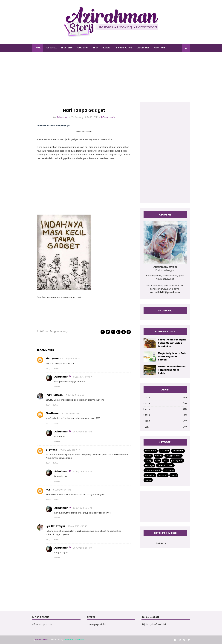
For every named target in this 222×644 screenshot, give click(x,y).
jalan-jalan (177, 460)
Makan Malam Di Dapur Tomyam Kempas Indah (172, 370)
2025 (166, 403)
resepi (174, 475)
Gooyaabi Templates (74, 640)
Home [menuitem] (38, 48)
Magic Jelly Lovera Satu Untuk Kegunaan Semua (172, 356)
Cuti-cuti (164, 451)
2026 (166, 398)
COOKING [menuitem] (83, 48)
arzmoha (51, 450)
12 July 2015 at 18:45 (78, 526)
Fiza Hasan (53, 413)
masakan (169, 470)
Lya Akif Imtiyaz (56, 526)
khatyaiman (53, 359)
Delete (56, 368)
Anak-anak (151, 451)
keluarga (149, 465)
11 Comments (108, 117)
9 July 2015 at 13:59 (82, 377)
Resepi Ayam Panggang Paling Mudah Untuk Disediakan (172, 343)
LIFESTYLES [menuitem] (67, 48)
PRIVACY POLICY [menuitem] (123, 48)
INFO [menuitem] (95, 48)
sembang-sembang (56, 331)
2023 (166, 415)
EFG (42, 331)
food (157, 460)
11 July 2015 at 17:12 (62, 490)
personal (163, 475)
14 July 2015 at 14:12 (82, 432)
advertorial (178, 451)
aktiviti (148, 456)
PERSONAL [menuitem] (51, 48)
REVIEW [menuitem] (106, 48)
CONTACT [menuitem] (160, 48)
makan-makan (165, 465)
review (148, 480)
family (148, 460)
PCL (48, 490)
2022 (166, 421)
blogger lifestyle (173, 456)
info (166, 460)
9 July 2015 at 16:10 (71, 413)
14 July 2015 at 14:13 (82, 508)
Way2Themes (42, 640)
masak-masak (153, 470)
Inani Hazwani (54, 395)
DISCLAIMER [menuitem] (143, 48)
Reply (48, 368)
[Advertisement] (111, 80)
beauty (159, 456)
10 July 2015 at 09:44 (70, 450)
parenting (150, 475)
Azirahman (62, 117)
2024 (166, 409)
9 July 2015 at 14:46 (75, 395)
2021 (166, 427)
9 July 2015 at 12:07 (73, 359)
